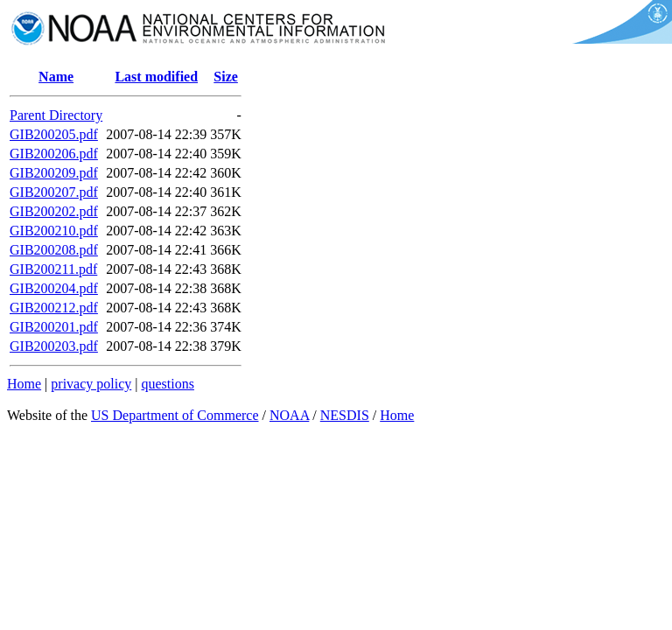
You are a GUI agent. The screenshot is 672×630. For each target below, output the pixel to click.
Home (24, 384)
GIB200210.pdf (54, 231)
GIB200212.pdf (54, 308)
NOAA (289, 415)
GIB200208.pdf (54, 250)
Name (56, 77)
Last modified (156, 77)
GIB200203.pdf (54, 346)
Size (226, 77)
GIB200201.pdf (54, 327)
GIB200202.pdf (54, 211)
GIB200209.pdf (54, 173)
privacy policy (91, 384)
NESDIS (345, 415)
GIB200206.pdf (54, 154)
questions (167, 384)
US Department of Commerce (175, 415)
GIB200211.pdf (53, 269)
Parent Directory (56, 115)
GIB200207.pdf (54, 192)
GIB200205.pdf (54, 134)
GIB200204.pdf (54, 288)
